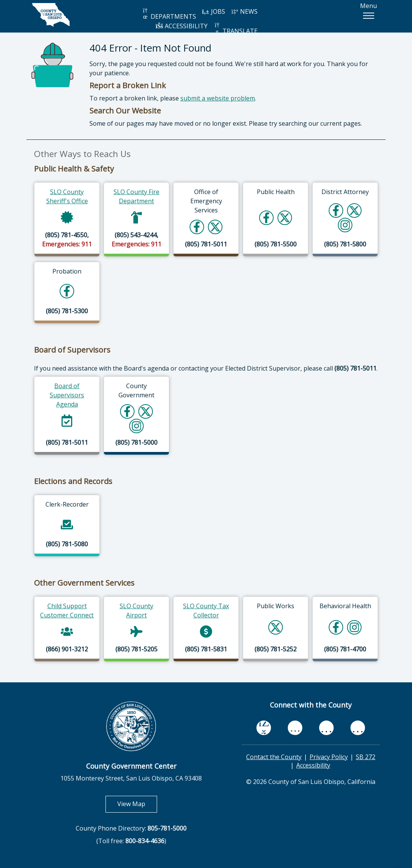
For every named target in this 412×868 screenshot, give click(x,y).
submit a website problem (218, 98)
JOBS (213, 11)
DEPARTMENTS (169, 14)
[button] (368, 16)
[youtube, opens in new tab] (295, 728)
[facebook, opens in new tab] (264, 728)
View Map (137, 804)
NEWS (244, 11)
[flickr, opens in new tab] (326, 728)
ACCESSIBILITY (182, 26)
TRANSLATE (235, 28)
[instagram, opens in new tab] (358, 728)
